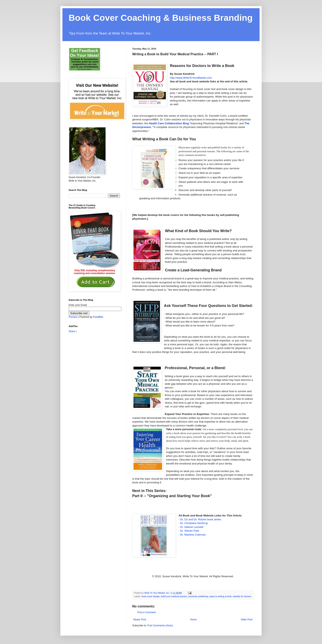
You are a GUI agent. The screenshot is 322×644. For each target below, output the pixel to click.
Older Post (247, 620)
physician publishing (198, 596)
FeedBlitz (98, 317)
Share (72, 331)
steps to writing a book (220, 596)
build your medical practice (174, 596)
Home (193, 620)
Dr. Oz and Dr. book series (201, 519)
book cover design (151, 596)
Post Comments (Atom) (160, 626)
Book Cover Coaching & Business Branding (161, 18)
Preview (73, 317)
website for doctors (242, 596)
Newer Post (140, 620)
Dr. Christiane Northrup (194, 523)
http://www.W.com (191, 78)
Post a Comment (147, 612)
